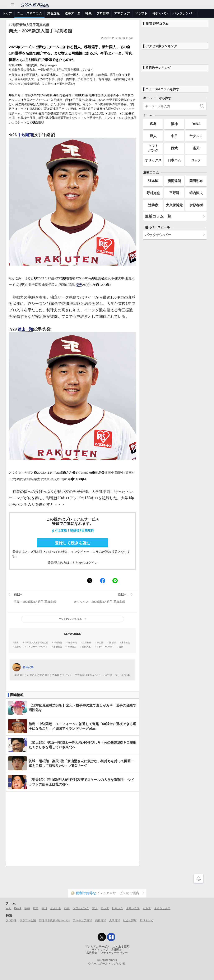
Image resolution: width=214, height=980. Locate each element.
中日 (174, 136)
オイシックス (162, 908)
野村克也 (153, 193)
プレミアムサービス (97, 947)
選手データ (72, 13)
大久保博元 (174, 205)
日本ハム (174, 160)
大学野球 (115, 920)
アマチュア (122, 13)
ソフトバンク (153, 148)
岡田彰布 (196, 181)
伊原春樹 (196, 205)
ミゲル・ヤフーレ (105, 647)
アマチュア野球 (82, 920)
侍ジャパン (160, 13)
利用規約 (117, 950)
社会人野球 (130, 920)
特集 (88, 13)
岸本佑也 (126, 643)
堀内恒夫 (196, 193)
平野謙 (174, 193)
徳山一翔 (25, 329)
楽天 (79, 285)
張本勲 (153, 181)
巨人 (153, 136)
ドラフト (141, 13)
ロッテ (196, 160)
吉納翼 (18, 647)
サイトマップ (100, 950)
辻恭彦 (153, 205)
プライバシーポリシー (114, 953)
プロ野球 (103, 13)
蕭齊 (121, 647)
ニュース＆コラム (29, 13)
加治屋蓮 (58, 647)
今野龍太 (72, 647)
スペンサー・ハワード (37, 647)
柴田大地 (86, 647)
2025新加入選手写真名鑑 (36, 643)
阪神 (174, 124)
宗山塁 (100, 643)
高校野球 (101, 920)
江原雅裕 (87, 643)
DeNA (196, 124)
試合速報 (53, 13)
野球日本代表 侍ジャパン (54, 920)
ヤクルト (196, 136)
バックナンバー (184, 13)
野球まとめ (147, 920)
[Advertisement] (73, 827)
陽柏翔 (112, 643)
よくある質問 (121, 947)
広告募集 (92, 953)
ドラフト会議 (28, 920)
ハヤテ (147, 908)
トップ (7, 13)
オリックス (153, 160)
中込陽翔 (25, 135)
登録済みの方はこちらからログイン (73, 563)
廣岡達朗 (174, 181)
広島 (153, 124)
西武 (174, 148)
